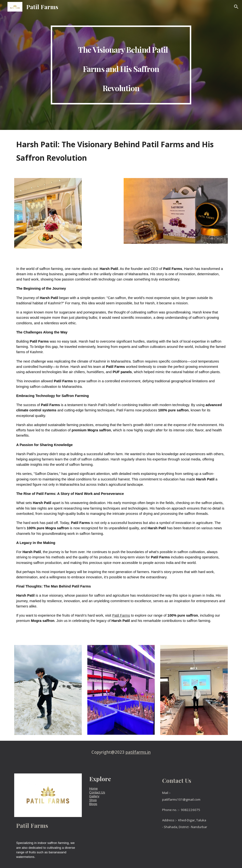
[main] (121, 65)
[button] (236, 7)
